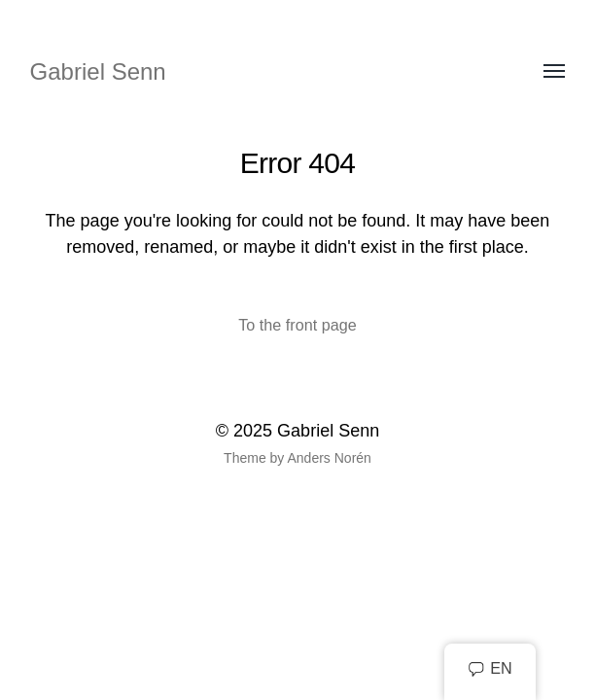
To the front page (297, 325)
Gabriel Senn (98, 71)
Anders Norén (329, 458)
